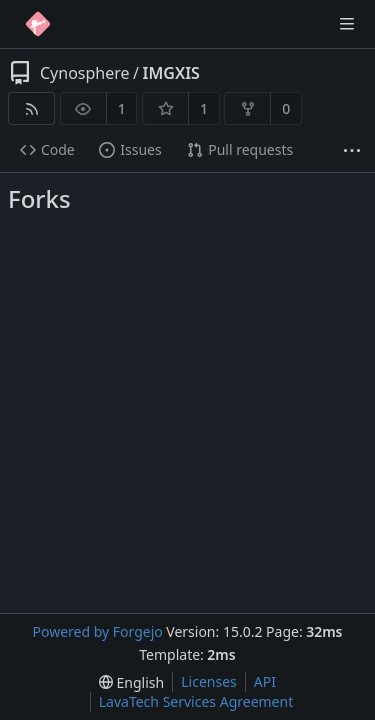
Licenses (209, 681)
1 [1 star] (204, 108)
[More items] (352, 150)
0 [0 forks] (286, 108)
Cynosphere (85, 73)
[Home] (38, 24)
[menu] (131, 682)
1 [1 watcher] (122, 108)
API (265, 681)
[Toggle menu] (347, 24)
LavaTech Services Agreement (196, 701)
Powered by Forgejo (97, 631)
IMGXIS (171, 73)
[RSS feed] (31, 108)
